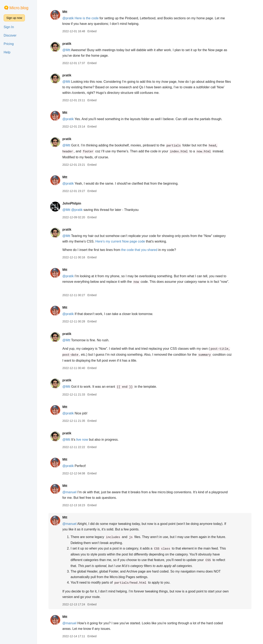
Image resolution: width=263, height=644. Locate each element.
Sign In (9, 27)
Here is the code (87, 18)
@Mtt (66, 50)
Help (7, 52)
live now (82, 440)
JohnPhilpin (72, 203)
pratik (67, 44)
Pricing (9, 44)
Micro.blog (19, 8)
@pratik (68, 18)
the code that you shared (139, 250)
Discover (10, 35)
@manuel (69, 492)
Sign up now (14, 18)
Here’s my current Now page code (120, 241)
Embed (92, 31)
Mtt (65, 12)
